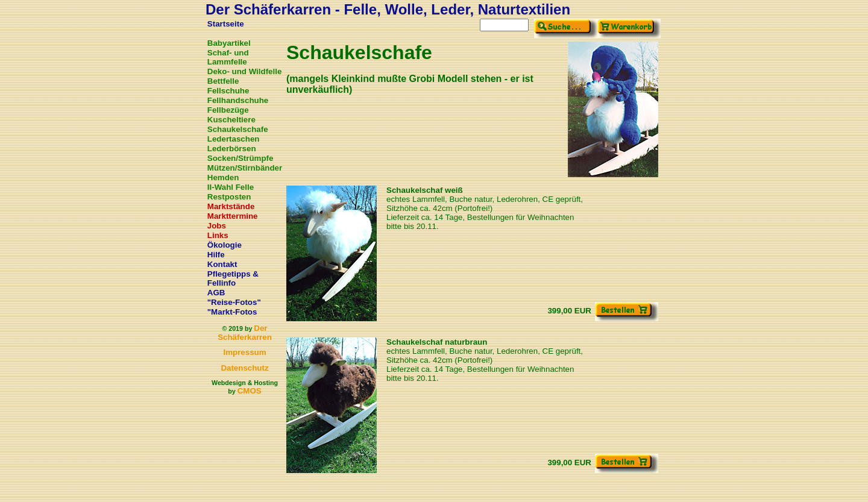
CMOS (250, 391)
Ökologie (225, 245)
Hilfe (216, 255)
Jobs (217, 226)
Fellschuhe (228, 91)
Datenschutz (244, 368)
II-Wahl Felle (231, 187)
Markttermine (233, 216)
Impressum (244, 352)
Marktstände (231, 206)
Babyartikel (229, 43)
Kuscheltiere (231, 120)
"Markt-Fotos (232, 312)
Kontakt (222, 264)
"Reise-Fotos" (234, 302)
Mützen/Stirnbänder (245, 168)
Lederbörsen (232, 149)
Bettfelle (223, 81)
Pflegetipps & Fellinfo (233, 278)
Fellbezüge (228, 110)
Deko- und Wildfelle (245, 71)
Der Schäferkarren (245, 333)
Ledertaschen (234, 139)
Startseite (226, 24)
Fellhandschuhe (238, 100)
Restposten (229, 197)
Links (218, 235)
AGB (216, 293)
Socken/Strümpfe (241, 158)
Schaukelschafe (238, 129)
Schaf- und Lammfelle (228, 57)
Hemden (223, 177)
